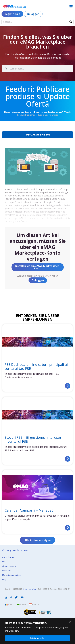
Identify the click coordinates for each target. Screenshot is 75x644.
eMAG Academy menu (38, 135)
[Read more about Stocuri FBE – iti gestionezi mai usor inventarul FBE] (68, 459)
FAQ (4, 579)
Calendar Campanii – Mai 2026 (29, 510)
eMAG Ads (7, 571)
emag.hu (36, 604)
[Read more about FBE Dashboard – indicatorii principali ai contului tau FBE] (68, 386)
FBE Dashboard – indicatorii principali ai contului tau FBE (36, 366)
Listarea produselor (22, 112)
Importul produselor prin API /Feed (52, 112)
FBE (4, 562)
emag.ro (11, 604)
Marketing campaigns (12, 575)
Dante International (30, 589)
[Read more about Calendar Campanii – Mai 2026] (68, 528)
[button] (71, 6)
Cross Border (8, 557)
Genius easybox (9, 566)
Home (7, 112)
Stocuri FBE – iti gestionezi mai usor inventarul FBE (33, 439)
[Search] (71, 22)
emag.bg (23, 604)
